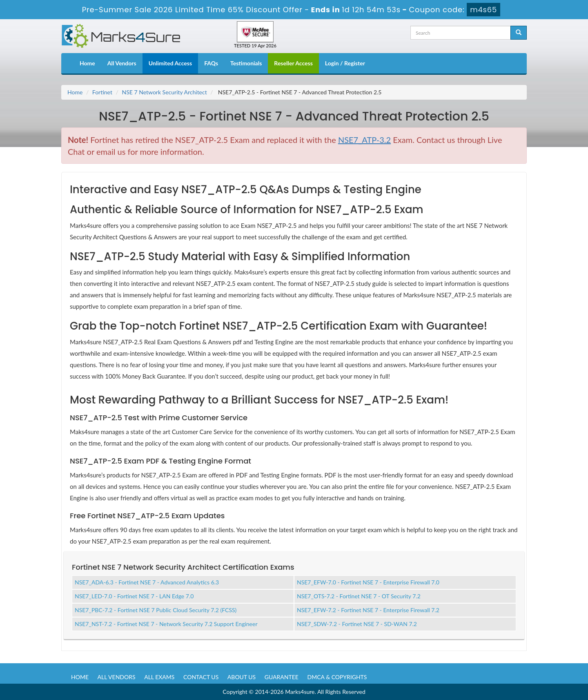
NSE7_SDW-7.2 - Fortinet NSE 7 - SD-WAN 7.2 (357, 624)
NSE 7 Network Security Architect (165, 92)
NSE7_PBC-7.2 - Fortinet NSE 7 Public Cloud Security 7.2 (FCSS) (156, 610)
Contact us (201, 677)
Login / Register (345, 63)
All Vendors (122, 63)
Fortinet (102, 92)
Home (87, 63)
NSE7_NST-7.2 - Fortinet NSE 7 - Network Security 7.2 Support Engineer (166, 624)
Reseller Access (293, 63)
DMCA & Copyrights (337, 677)
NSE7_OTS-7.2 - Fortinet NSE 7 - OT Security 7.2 (359, 596)
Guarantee (282, 677)
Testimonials (246, 63)
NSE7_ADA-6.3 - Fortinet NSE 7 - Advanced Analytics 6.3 (147, 582)
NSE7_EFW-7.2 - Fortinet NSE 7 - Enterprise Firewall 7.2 (368, 610)
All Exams (159, 677)
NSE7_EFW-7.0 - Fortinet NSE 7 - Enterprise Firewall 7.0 (368, 582)
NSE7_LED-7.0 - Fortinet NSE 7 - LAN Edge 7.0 (134, 596)
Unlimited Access (170, 63)
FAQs (211, 63)
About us (242, 677)
